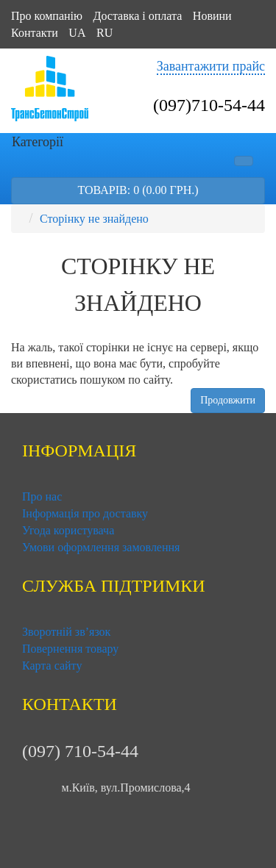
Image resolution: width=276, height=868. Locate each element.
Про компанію (47, 16)
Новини (212, 16)
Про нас (42, 496)
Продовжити (228, 400)
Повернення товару (70, 649)
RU (105, 33)
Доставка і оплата (137, 16)
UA (77, 33)
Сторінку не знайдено (94, 219)
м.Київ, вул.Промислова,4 (126, 787)
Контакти (35, 33)
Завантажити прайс (211, 66)
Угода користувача (68, 530)
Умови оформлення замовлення (101, 547)
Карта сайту (52, 666)
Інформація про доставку (85, 513)
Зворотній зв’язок (66, 632)
